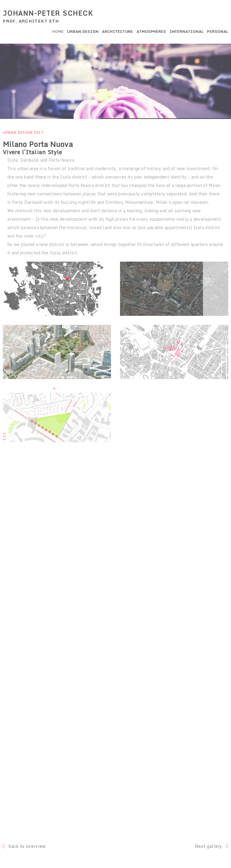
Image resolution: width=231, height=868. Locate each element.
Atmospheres (151, 31)
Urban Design (83, 31)
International (187, 31)
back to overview (24, 846)
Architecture (118, 31)
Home (58, 31)
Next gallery (212, 846)
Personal (218, 31)
